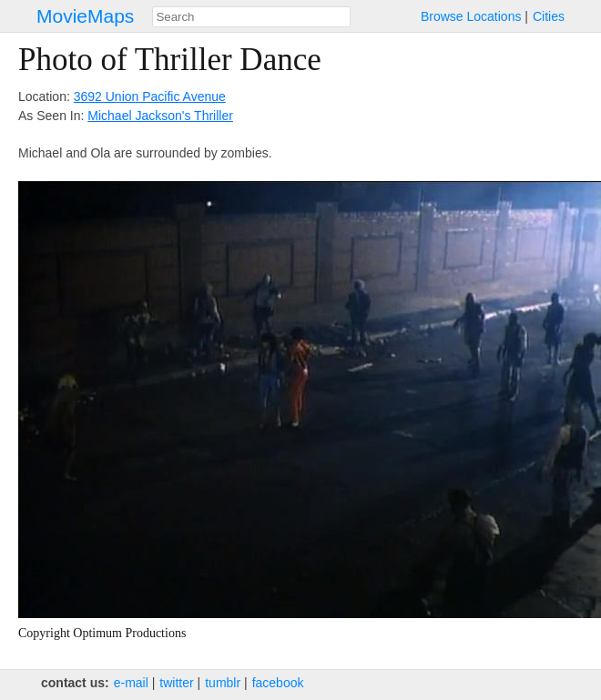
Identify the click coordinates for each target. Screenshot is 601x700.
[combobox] (251, 17)
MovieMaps (85, 16)
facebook (278, 683)
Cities (549, 16)
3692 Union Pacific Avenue (150, 96)
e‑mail (131, 683)
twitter (176, 683)
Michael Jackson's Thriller (160, 116)
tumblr (223, 683)
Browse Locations (471, 16)
